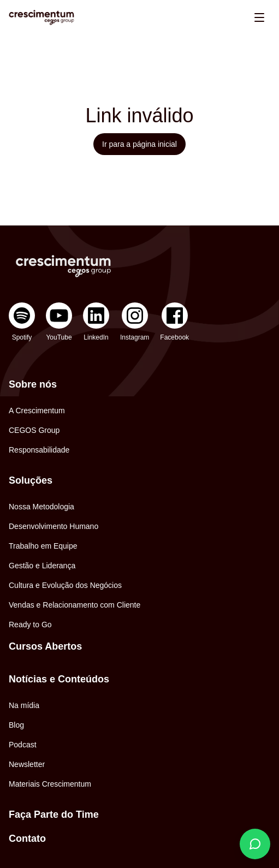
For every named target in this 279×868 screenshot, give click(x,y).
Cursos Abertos (45, 646)
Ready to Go (30, 625)
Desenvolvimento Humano (54, 526)
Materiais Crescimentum (50, 784)
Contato (27, 839)
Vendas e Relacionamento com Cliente (75, 605)
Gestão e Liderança (42, 566)
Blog (16, 725)
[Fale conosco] (255, 844)
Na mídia (24, 705)
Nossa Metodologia (41, 507)
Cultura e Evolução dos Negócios (65, 585)
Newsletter (27, 764)
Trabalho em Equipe (43, 546)
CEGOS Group (34, 430)
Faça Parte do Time (54, 815)
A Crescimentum (37, 411)
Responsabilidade (39, 450)
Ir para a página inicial (139, 144)
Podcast (23, 745)
